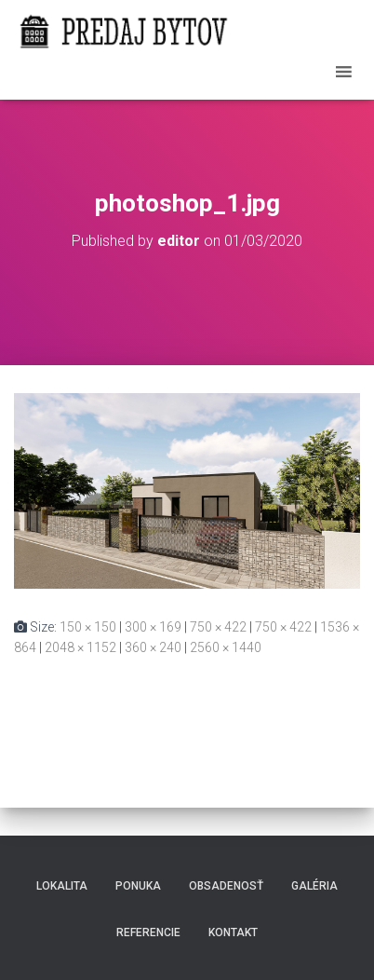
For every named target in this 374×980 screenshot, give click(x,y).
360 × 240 (153, 647)
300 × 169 (153, 627)
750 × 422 (218, 627)
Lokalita (62, 886)
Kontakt (233, 932)
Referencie (148, 932)
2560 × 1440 (226, 647)
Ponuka (138, 886)
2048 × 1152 (80, 647)
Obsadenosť (226, 886)
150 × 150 (88, 627)
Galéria (314, 886)
